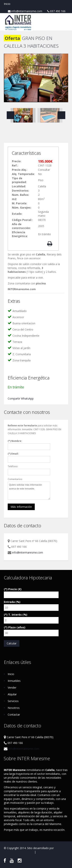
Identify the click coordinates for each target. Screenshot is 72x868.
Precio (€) (15, 589)
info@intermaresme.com (25, 11)
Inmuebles (14, 681)
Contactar (14, 715)
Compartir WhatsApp (21, 399)
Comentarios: (15, 479)
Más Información (21, 507)
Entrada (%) (12, 602)
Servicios (13, 701)
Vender (12, 688)
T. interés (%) (18, 615)
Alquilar (12, 694)
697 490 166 (56, 11)
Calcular (12, 643)
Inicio (7, 4)
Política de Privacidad (50, 852)
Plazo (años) (17, 627)
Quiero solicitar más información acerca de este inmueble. (29, 491)
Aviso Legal (26, 852)
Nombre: (17, 441)
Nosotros (14, 708)
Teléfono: (13, 466)
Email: (15, 454)
